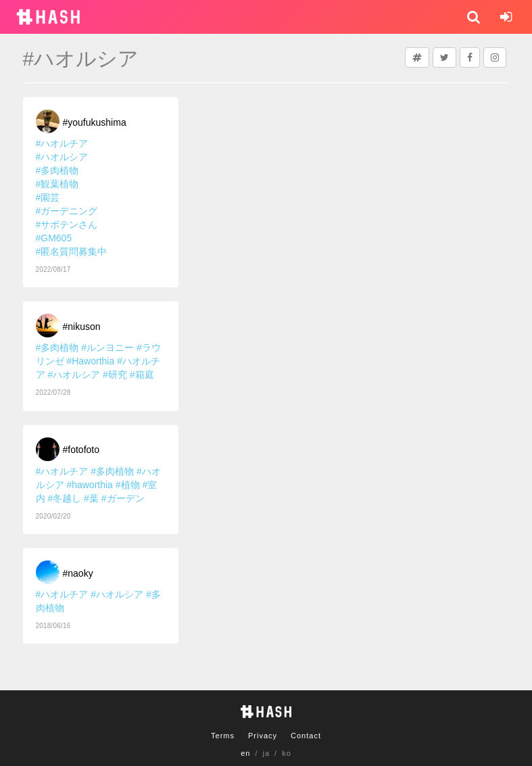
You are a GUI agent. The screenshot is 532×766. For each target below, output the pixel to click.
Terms (223, 736)
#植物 (128, 485)
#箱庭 (142, 375)
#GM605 (54, 238)
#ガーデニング (67, 211)
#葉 (91, 498)
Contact (306, 736)
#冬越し (64, 498)
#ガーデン (123, 498)
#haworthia (90, 485)
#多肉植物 (57, 170)
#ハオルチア (62, 143)
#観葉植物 (57, 184)
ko (287, 753)
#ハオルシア (62, 157)
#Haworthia (90, 361)
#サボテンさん (67, 224)
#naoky (78, 573)
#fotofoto (81, 450)
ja (267, 753)
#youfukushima (95, 122)
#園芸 (48, 197)
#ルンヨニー (107, 348)
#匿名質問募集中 (72, 252)
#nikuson (82, 327)
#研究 (115, 375)
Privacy (263, 736)
